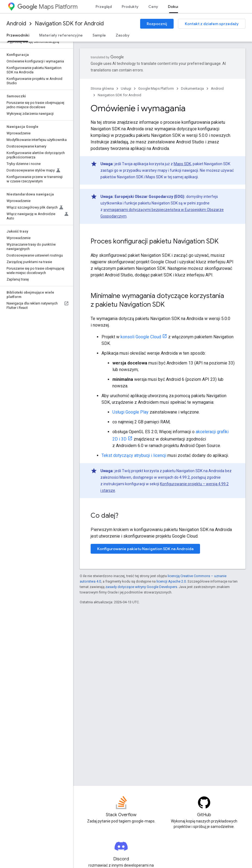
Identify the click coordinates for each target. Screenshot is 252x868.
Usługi (126, 88)
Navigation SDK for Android (69, 24)
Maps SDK (182, 164)
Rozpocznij (157, 24)
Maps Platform (47, 7)
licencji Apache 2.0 (171, 581)
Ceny (153, 7)
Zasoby (123, 35)
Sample (99, 35)
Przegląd (104, 7)
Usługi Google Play (130, 412)
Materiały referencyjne (61, 35)
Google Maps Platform (156, 88)
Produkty (130, 7)
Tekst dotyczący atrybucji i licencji (134, 455)
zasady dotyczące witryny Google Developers (141, 587)
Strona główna (102, 88)
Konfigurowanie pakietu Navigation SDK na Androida (145, 549)
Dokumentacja (192, 88)
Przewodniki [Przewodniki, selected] (18, 35)
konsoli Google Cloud (141, 337)
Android (16, 24)
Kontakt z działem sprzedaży (212, 24)
